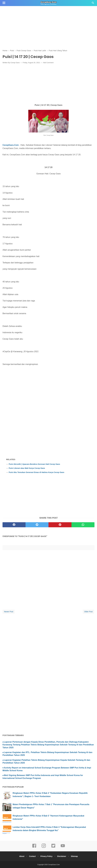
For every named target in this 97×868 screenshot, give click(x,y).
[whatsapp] (83, 525)
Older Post (88, 612)
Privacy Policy (46, 856)
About (22, 856)
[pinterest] (60, 525)
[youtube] (63, 847)
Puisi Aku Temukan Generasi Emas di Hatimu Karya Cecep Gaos (37, 472)
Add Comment (48, 63)
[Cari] (93, 4)
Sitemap (74, 856)
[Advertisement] (48, 18)
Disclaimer (62, 856)
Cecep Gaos (15, 63)
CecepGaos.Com (11, 145)
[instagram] (44, 847)
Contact (32, 856)
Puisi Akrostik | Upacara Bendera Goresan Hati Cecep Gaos (34, 464)
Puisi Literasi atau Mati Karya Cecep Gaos (27, 468)
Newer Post (9, 612)
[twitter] (37, 525)
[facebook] (14, 525)
